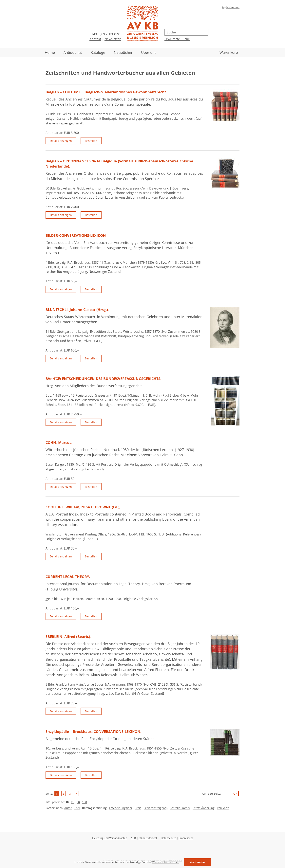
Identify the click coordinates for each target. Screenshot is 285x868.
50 (78, 802)
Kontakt (95, 39)
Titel (77, 808)
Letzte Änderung (204, 808)
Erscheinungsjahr (121, 808)
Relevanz (223, 808)
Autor (68, 808)
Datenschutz (168, 838)
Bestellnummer (180, 808)
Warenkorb (229, 52)
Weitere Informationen (166, 862)
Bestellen (91, 141)
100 (85, 802)
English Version (231, 7)
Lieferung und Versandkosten (110, 838)
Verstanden (197, 862)
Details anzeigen (61, 141)
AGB (133, 838)
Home (50, 52)
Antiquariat (73, 52)
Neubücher (123, 52)
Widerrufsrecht (148, 838)
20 (73, 802)
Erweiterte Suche (177, 39)
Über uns (149, 52)
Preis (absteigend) (156, 808)
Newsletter (113, 39)
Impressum (186, 838)
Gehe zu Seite (211, 794)
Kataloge (98, 52)
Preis (138, 808)
